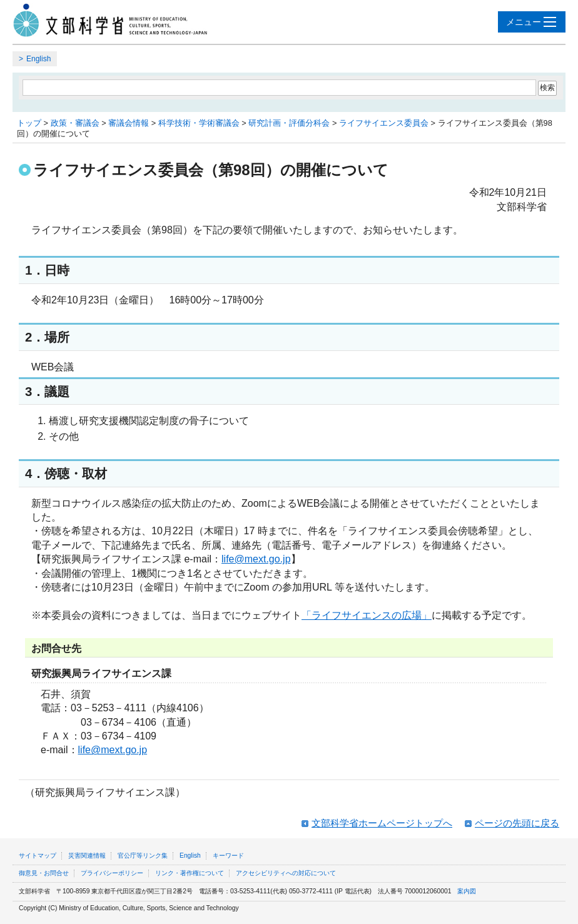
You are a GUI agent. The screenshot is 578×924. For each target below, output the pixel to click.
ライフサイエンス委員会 (384, 123)
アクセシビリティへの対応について (286, 873)
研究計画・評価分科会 (289, 123)
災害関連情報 (87, 855)
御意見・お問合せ (44, 873)
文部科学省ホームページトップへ (382, 823)
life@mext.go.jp (256, 559)
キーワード (228, 855)
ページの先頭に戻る (517, 823)
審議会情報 (129, 123)
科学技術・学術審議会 (199, 123)
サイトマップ (38, 855)
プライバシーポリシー (112, 873)
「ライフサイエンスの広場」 (367, 615)
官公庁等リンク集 (143, 855)
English (38, 59)
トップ (29, 123)
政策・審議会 (75, 123)
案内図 (467, 891)
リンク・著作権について (190, 873)
